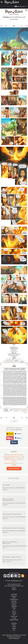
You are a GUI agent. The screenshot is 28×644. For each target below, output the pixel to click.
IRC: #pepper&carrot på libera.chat (14, 586)
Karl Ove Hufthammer (16, 17)
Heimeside (14, 594)
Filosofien (14, 601)
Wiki (14, 615)
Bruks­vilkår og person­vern (14, 637)
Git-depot (14, 465)
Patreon (14, 625)
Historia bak (14, 616)
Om (14, 610)
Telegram (14, 589)
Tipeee (14, 627)
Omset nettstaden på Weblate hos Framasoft (14, 635)
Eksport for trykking (14, 463)
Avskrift (15, 421)
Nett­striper (14, 596)
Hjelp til (14, 605)
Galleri (14, 598)
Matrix (14, 588)
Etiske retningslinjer (14, 638)
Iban (14, 630)
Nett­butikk (14, 606)
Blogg (14, 608)
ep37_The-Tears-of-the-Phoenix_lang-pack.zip (14, 460)
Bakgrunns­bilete (14, 620)
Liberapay (14, 623)
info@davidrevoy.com (17, 581)
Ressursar (14, 603)
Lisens (14, 611)
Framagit (14, 613)
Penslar (14, 618)
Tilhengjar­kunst (14, 599)
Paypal (14, 628)
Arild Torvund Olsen (17, 18)
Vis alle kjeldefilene (14, 469)
